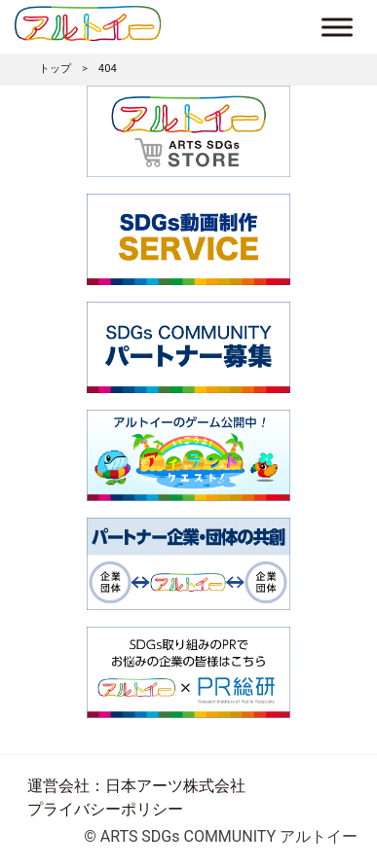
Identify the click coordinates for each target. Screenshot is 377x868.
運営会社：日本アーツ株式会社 (136, 786)
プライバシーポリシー (105, 809)
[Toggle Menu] (337, 27)
